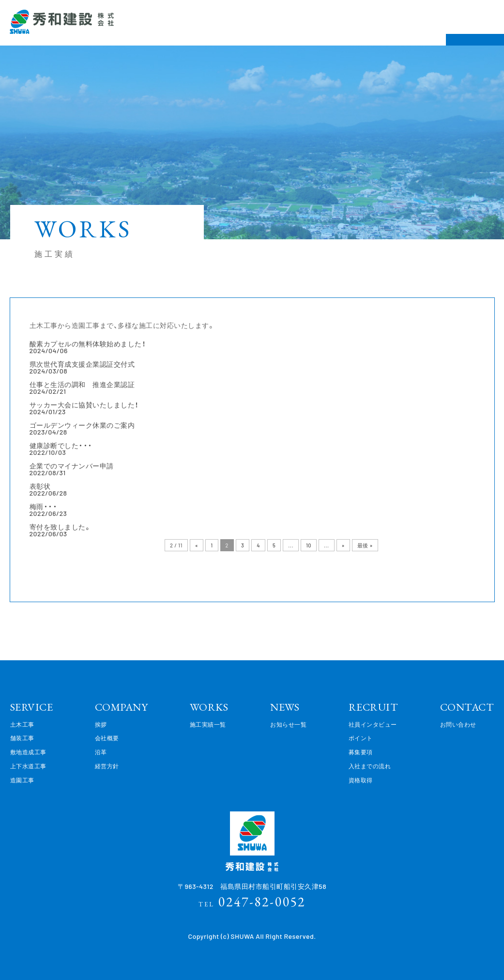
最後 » (365, 545)
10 (309, 545)
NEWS (285, 707)
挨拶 (101, 724)
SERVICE (32, 707)
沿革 (101, 752)
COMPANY (122, 707)
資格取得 (361, 780)
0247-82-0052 (252, 902)
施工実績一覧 (208, 724)
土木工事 (22, 724)
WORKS (209, 707)
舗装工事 (22, 738)
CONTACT (467, 707)
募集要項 (361, 752)
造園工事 (22, 780)
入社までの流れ (370, 766)
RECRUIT (374, 707)
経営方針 (107, 766)
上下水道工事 (28, 766)
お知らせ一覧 (288, 724)
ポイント (361, 738)
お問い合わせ (458, 724)
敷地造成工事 (28, 752)
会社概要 (107, 738)
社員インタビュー (373, 724)
